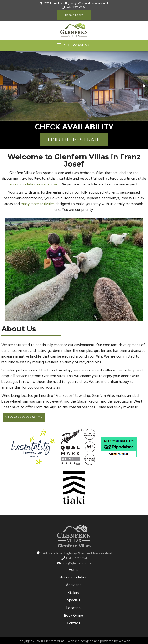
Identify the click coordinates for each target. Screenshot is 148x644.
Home (74, 570)
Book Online (74, 616)
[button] (144, 86)
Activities (74, 585)
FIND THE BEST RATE (74, 140)
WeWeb (124, 641)
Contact (74, 623)
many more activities (38, 204)
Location (74, 608)
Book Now (74, 15)
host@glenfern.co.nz (77, 563)
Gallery (74, 593)
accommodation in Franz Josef (34, 185)
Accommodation (74, 577)
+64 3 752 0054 (76, 8)
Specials (74, 600)
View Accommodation (24, 417)
